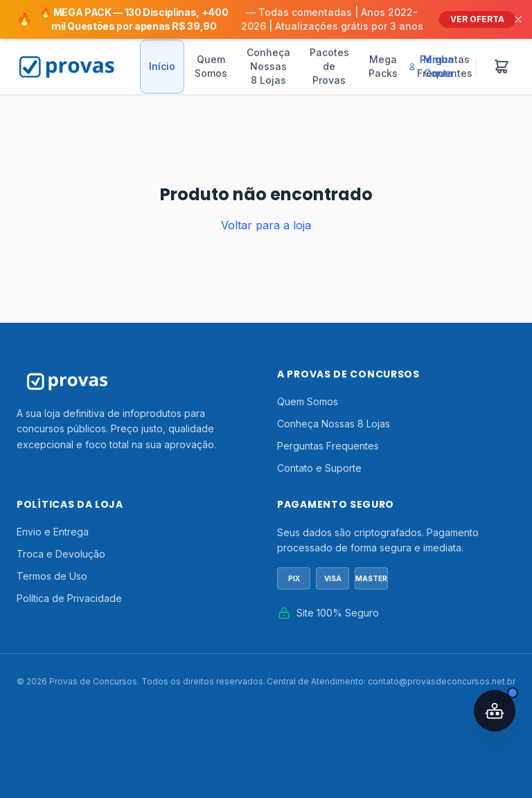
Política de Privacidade (69, 598)
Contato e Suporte (319, 468)
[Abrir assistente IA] (495, 711)
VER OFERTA (477, 19)
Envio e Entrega (53, 532)
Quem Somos (211, 66)
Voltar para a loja (266, 225)
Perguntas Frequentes (328, 446)
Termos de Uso (52, 576)
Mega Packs (383, 66)
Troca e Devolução (61, 554)
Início (162, 66)
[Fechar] (518, 19)
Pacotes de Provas (329, 66)
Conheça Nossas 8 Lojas (268, 66)
